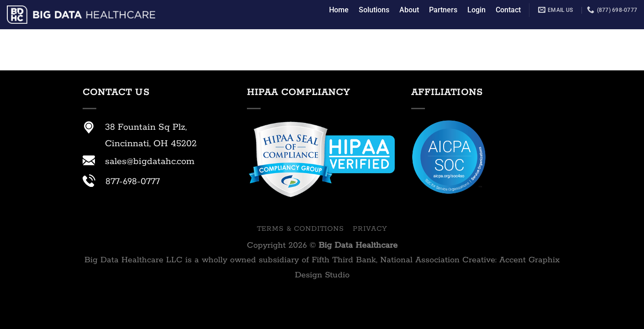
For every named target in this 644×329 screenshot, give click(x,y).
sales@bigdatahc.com (150, 162)
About (409, 10)
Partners (443, 10)
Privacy (370, 229)
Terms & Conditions (301, 229)
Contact (508, 10)
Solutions (374, 10)
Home (339, 10)
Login (476, 10)
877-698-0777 (133, 182)
